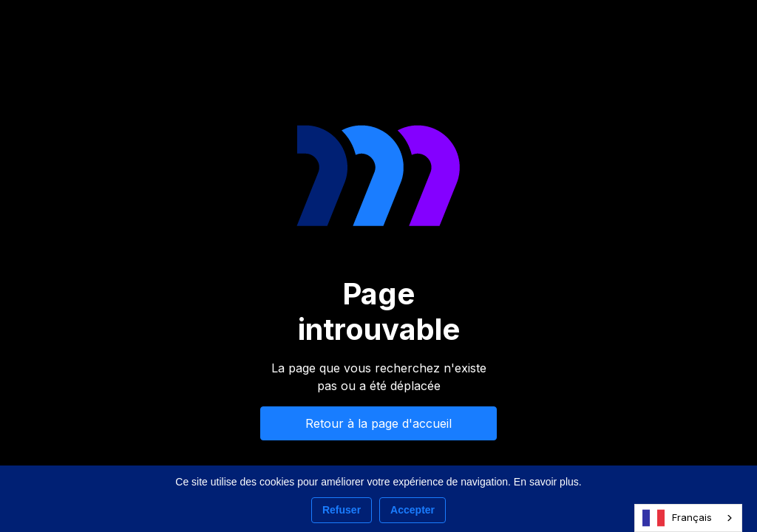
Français (677, 518)
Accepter (413, 510)
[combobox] (688, 518)
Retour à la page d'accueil (378, 423)
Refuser (342, 510)
